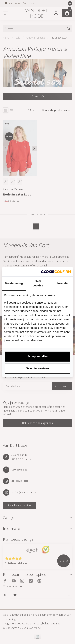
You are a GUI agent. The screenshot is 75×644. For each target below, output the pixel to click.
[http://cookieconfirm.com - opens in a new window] (56, 272)
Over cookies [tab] (38, 283)
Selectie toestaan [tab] (37, 368)
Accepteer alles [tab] (37, 356)
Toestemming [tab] (14, 283)
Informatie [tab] (62, 283)
